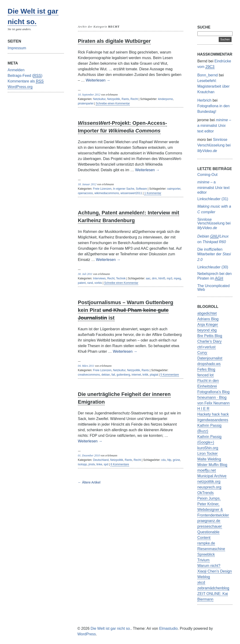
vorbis (98, 283)
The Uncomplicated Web (214, 288)
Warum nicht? (209, 566)
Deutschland (101, 460)
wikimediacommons (107, 193)
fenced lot (205, 375)
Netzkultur (99, 99)
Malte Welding (209, 459)
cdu (164, 460)
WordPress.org (20, 87)
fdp (169, 460)
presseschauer (210, 526)
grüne (176, 460)
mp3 (169, 278)
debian (106, 375)
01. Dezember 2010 (89, 455)
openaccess (85, 193)
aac (148, 278)
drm (154, 278)
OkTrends (206, 493)
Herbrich (204, 100)
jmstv (92, 464)
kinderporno (165, 99)
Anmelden (16, 70)
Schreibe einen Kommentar (113, 103)
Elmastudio (168, 628)
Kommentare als (26, 81)
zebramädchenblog (213, 588)
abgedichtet (207, 313)
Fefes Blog (206, 369)
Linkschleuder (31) (213, 199)
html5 (162, 278)
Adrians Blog (208, 319)
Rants (125, 99)
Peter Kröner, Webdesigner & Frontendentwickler (213, 510)
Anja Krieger (208, 325)
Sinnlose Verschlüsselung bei (214, 145)
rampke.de (206, 543)
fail (113, 375)
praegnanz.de (209, 521)
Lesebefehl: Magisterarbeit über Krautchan (214, 86)
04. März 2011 (86, 366)
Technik (121, 278)
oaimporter (174, 189)
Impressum (17, 48)
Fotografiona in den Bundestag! (214, 109)
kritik (146, 375)
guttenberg (123, 375)
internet (136, 375)
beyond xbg (207, 330)
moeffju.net (207, 470)
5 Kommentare (170, 375)
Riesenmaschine (211, 549)
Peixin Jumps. (209, 498)
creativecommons (89, 375)
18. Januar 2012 (87, 184)
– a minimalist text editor (214, 126)
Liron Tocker (208, 454)
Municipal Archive (212, 476)
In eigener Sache (124, 189)
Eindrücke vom (214, 64)
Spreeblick (206, 554)
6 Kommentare (120, 464)
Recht (134, 99)
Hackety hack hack (213, 414)
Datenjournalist (210, 358)
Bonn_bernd (208, 75)
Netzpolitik (113, 99)
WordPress (87, 634)
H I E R (203, 409)
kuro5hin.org (208, 448)
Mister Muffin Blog (212, 465)
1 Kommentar (153, 193)
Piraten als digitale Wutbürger (114, 41)
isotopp (83, 464)
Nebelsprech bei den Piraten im (215, 276)
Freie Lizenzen (102, 189)
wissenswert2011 (131, 193)
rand (90, 283)
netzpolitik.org (209, 482)
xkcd (201, 582)
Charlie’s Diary (210, 341)
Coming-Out (207, 175)
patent (82, 283)
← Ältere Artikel (89, 482)
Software (141, 189)
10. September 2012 (89, 95)
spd (106, 464)
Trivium (203, 560)
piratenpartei (86, 103)
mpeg (177, 278)
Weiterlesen (98, 80)
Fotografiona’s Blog (214, 392)
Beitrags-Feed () (25, 76)
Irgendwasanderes (213, 420)
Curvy (202, 353)
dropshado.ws (209, 364)
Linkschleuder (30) (213, 267)
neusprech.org (209, 487)
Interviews (99, 278)
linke (99, 464)
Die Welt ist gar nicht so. (111, 628)
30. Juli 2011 (85, 274)
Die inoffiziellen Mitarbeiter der (214, 254)
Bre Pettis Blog (210, 336)
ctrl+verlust (207, 347)
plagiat (154, 375)
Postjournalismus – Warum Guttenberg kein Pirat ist (126, 310)
